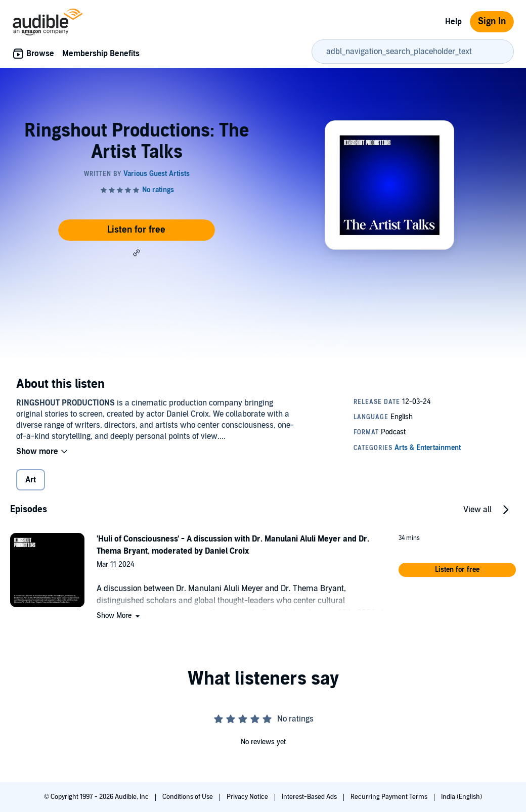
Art (31, 480)
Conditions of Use (188, 797)
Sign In (492, 21)
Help (453, 22)
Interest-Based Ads (310, 797)
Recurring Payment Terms (390, 797)
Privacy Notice (248, 797)
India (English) (462, 797)
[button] (137, 253)
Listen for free (136, 230)
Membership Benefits (101, 54)
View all (477, 510)
